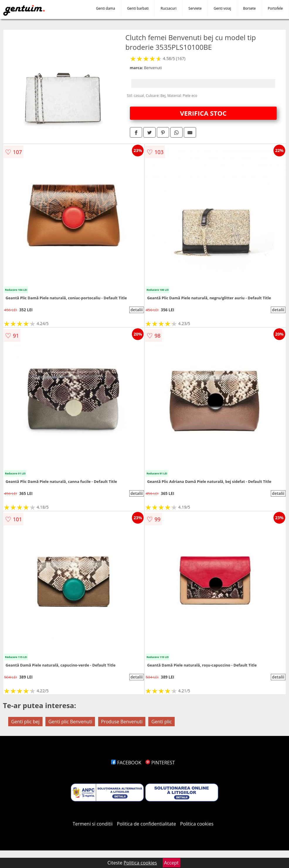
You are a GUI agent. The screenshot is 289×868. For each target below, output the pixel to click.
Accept (171, 863)
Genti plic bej (25, 722)
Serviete (195, 8)
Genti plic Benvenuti (70, 722)
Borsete (249, 8)
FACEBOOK (126, 763)
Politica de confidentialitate (147, 824)
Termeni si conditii (93, 824)
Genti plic (161, 722)
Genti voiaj (222, 8)
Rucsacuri (169, 8)
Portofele (275, 8)
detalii (137, 310)
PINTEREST (160, 763)
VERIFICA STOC (203, 113)
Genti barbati (138, 8)
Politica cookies (197, 824)
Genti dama (106, 8)
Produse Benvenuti (122, 722)
